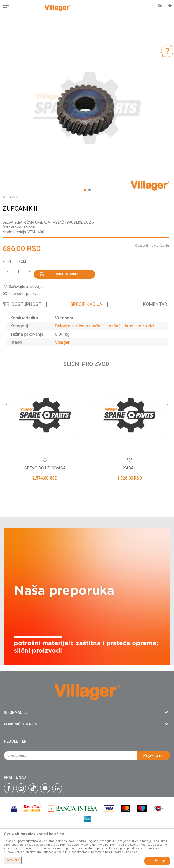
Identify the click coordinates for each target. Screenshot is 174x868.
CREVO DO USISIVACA (45, 468)
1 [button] (85, 190)
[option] (87, 108)
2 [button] (89, 190)
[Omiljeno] (157, 7)
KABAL (130, 468)
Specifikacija (86, 304)
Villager (62, 342)
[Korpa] (167, 13)
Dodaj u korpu (67, 274)
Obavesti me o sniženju (152, 246)
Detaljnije (13, 860)
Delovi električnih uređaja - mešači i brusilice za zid (48, 222)
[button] (23, 287)
